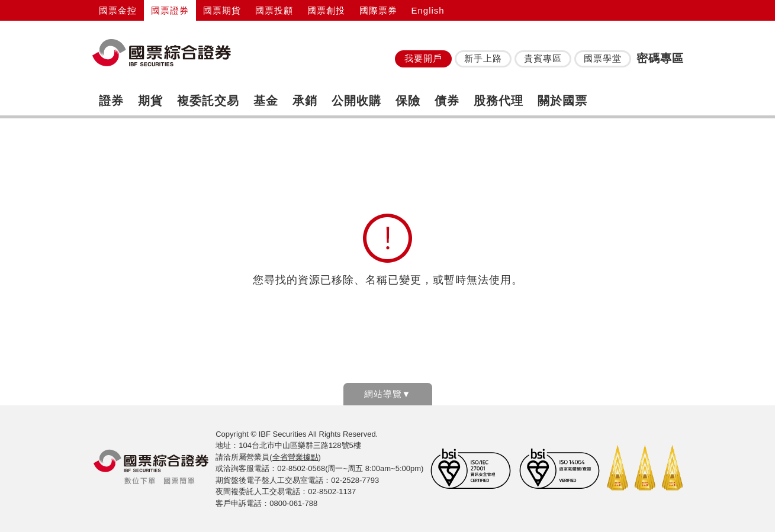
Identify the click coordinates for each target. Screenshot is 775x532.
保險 (408, 101)
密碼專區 (660, 58)
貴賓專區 (543, 58)
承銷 (305, 101)
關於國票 (562, 101)
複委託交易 (208, 101)
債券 (447, 101)
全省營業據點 (295, 457)
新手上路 (483, 58)
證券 (111, 101)
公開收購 (356, 101)
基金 (266, 101)
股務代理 (499, 101)
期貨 (150, 101)
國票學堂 (603, 58)
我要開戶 (423, 58)
